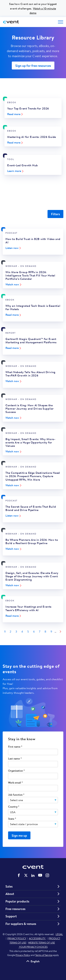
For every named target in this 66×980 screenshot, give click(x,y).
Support (11, 916)
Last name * (15, 759)
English (35, 961)
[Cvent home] (11, 22)
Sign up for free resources (33, 66)
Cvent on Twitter (26, 875)
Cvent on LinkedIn (33, 875)
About (10, 894)
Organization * (16, 771)
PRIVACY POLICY (17, 938)
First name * (15, 747)
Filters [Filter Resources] (55, 214)
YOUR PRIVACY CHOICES (33, 947)
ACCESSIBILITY (37, 938)
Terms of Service (44, 955)
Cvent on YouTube (40, 875)
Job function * (16, 795)
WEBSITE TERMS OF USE (42, 943)
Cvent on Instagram (47, 875)
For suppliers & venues (21, 924)
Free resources (15, 909)
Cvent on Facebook (19, 875)
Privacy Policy (23, 955)
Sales (9, 887)
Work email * (15, 783)
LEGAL (59, 934)
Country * (14, 807)
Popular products (17, 901)
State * (12, 819)
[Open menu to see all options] (61, 22)
